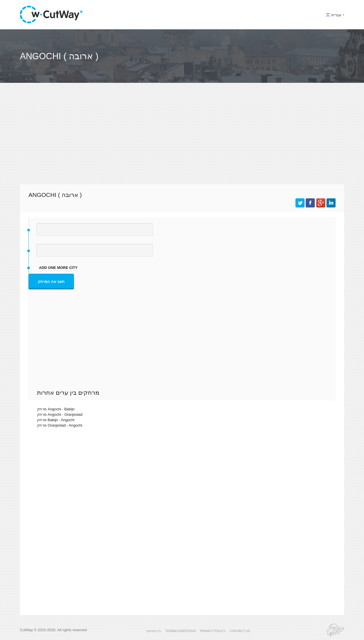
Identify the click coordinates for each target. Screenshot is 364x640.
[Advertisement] (182, 139)
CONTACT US (240, 631)
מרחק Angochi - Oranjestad (60, 414)
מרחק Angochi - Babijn (56, 409)
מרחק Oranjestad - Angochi (60, 425)
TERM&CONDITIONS (181, 631)
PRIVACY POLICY (213, 631)
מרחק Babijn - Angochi (56, 420)
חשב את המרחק (51, 282)
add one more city (58, 268)
